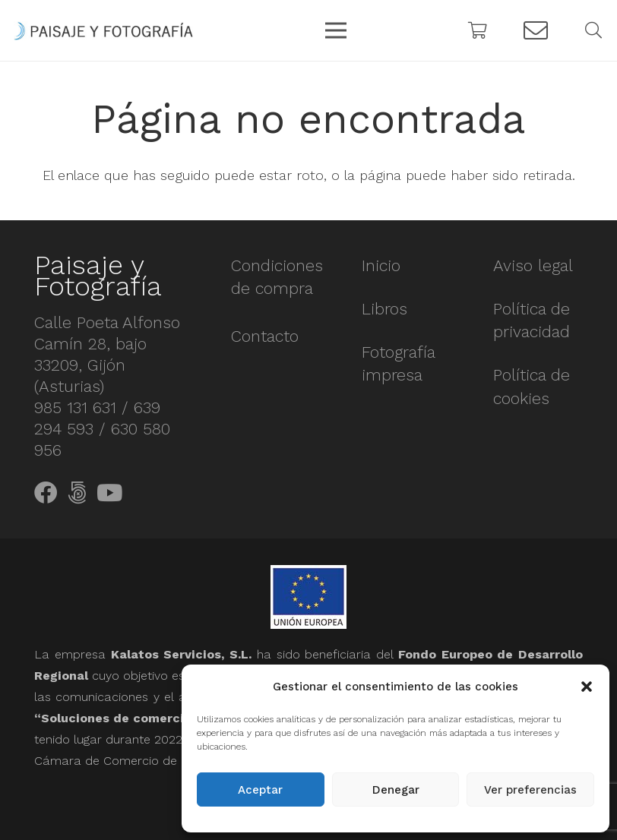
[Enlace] (103, 31)
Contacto (265, 336)
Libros (384, 309)
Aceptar (260, 790)
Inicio (381, 265)
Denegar (396, 790)
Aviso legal (533, 265)
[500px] (77, 493)
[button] (587, 687)
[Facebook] (46, 493)
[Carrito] (478, 30)
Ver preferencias (530, 790)
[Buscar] (593, 30)
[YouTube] (109, 493)
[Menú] (336, 30)
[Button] (536, 31)
